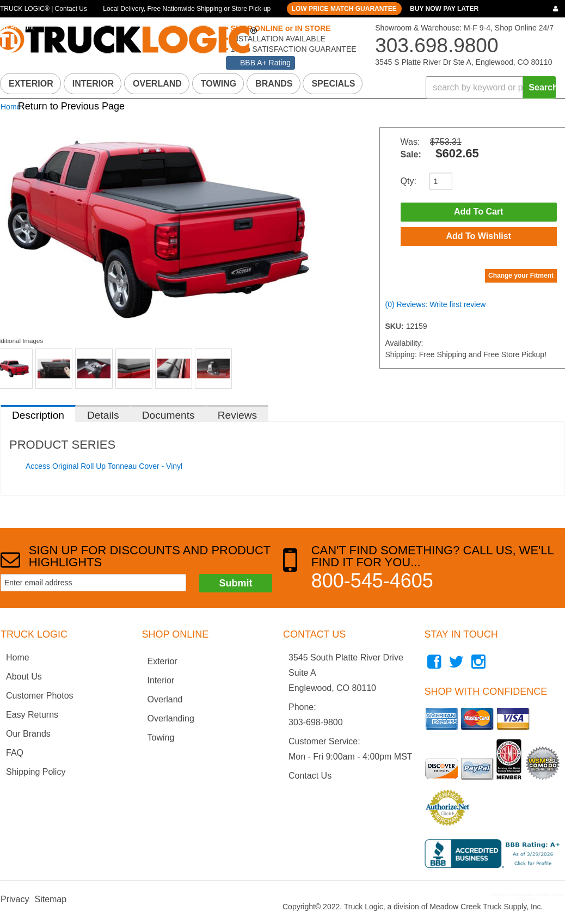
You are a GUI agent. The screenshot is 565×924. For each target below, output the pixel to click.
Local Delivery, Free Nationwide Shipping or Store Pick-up (187, 9)
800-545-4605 (372, 581)
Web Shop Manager (549, 899)
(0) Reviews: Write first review (436, 305)
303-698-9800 (316, 722)
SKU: (396, 327)
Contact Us (310, 776)
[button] (491, 87)
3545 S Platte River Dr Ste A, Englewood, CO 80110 (463, 62)
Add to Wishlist (478, 237)
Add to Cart (478, 212)
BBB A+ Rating (265, 63)
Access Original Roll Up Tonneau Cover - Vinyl (104, 466)
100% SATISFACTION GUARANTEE (293, 49)
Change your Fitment (521, 277)
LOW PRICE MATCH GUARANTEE (344, 9)
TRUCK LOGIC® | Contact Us (44, 9)
